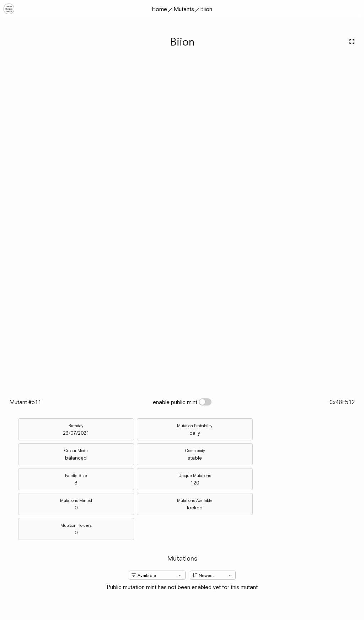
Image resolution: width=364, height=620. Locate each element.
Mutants (184, 9)
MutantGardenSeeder (9, 9)
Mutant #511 (25, 402)
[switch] (205, 402)
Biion (206, 9)
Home (159, 9)
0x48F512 (342, 402)
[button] (355, 9)
